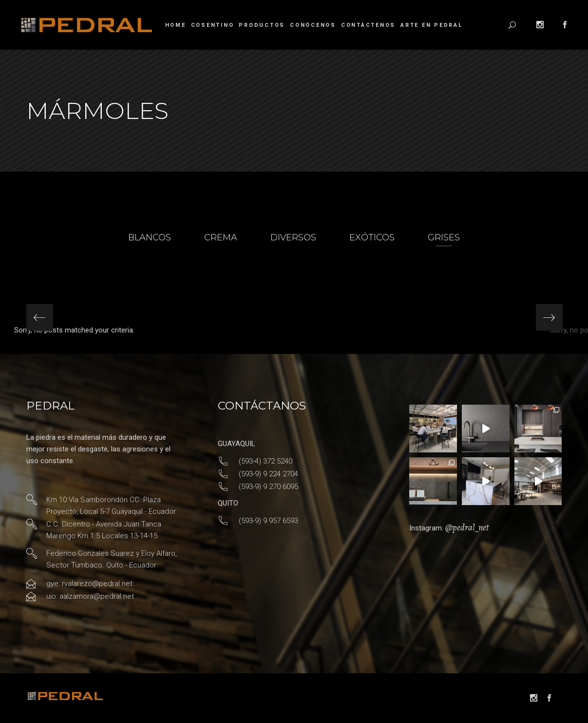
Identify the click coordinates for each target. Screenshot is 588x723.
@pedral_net (467, 528)
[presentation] (40, 318)
